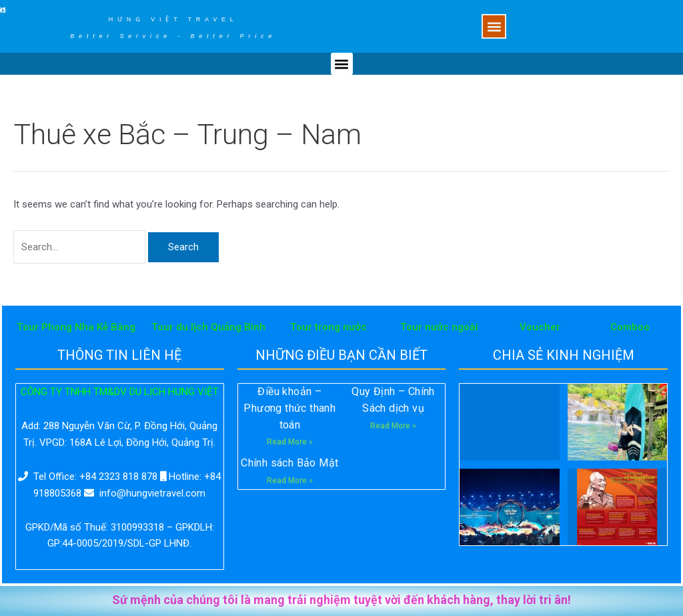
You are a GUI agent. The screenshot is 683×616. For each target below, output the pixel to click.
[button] (494, 26)
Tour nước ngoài (439, 327)
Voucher (540, 327)
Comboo (630, 327)
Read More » (290, 442)
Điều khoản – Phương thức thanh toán (289, 408)
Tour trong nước (328, 327)
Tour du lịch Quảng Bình (208, 327)
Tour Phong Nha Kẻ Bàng (76, 327)
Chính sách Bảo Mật (289, 463)
